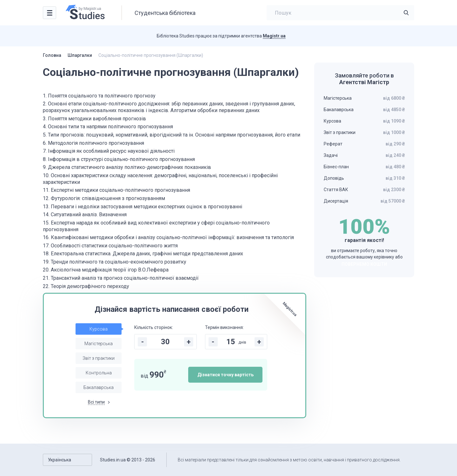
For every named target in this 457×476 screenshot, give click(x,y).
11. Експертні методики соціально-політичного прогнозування (116, 190)
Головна (52, 55)
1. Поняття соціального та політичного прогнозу (99, 96)
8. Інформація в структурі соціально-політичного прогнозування (119, 159)
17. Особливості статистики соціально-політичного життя (110, 246)
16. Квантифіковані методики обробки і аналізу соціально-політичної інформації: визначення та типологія (168, 237)
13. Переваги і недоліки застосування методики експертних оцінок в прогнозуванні (142, 207)
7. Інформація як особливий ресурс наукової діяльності (109, 151)
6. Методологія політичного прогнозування (93, 143)
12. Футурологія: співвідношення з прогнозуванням (104, 198)
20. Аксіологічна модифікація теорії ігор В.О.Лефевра (106, 270)
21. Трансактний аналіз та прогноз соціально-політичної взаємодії (121, 278)
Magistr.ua (274, 36)
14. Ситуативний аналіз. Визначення (85, 215)
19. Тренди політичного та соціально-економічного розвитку (115, 262)
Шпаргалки (80, 55)
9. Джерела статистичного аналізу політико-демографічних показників (127, 167)
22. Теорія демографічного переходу (86, 286)
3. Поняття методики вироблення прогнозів (94, 119)
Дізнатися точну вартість (225, 375)
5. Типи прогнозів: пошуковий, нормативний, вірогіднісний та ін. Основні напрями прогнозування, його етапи (172, 135)
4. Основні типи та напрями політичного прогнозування (108, 127)
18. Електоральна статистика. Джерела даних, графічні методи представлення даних (143, 254)
